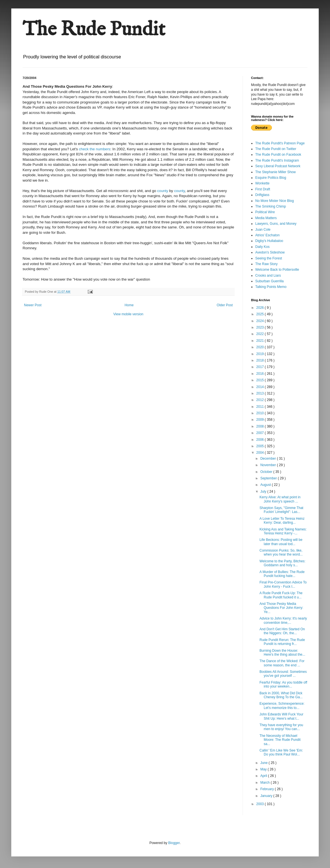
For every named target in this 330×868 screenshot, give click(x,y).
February (268, 789)
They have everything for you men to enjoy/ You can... (281, 727)
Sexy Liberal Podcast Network (278, 166)
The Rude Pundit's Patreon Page (280, 143)
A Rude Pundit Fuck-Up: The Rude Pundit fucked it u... (281, 595)
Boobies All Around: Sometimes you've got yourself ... (283, 674)
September (269, 478)
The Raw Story (266, 264)
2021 (261, 341)
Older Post (225, 305)
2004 (261, 453)
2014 (261, 387)
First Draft (263, 189)
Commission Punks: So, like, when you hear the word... (281, 552)
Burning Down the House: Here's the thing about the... (282, 653)
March (266, 783)
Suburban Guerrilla (269, 281)
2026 (261, 308)
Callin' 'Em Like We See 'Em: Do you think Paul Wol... (281, 752)
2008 (261, 426)
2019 (261, 354)
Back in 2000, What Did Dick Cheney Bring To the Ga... (281, 695)
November (269, 465)
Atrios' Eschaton (267, 235)
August (266, 485)
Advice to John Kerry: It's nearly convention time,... (283, 620)
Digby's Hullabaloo (269, 241)
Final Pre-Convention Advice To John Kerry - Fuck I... (283, 584)
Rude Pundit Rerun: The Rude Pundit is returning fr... (282, 642)
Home (129, 305)
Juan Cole (263, 230)
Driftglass (262, 195)
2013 (261, 393)
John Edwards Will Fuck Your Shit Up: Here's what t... (281, 716)
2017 (261, 367)
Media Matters (266, 218)
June (264, 763)
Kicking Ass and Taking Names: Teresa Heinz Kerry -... (283, 531)
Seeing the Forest (269, 258)
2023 (261, 327)
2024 (261, 321)
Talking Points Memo (271, 287)
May (264, 769)
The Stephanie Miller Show (275, 172)
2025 (261, 314)
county (163, 191)
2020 (261, 347)
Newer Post (33, 305)
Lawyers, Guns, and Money (276, 224)
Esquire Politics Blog (271, 178)
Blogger (174, 843)
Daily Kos (262, 247)
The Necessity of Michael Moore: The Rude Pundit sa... (280, 740)
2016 (261, 374)
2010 (261, 413)
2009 (261, 420)
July (264, 492)
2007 (261, 433)
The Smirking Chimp (271, 206)
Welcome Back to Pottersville (277, 270)
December (269, 459)
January (267, 796)
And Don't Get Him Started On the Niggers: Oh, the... (282, 631)
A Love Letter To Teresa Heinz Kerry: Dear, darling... (282, 521)
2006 (261, 440)
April (264, 776)
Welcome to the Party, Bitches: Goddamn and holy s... (282, 563)
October (267, 472)
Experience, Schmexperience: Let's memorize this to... (282, 706)
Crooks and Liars (268, 276)
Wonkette (262, 183)
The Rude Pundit (94, 30)
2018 (261, 360)
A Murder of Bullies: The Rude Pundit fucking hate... (282, 574)
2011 (261, 407)
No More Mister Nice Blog (275, 201)
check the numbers (95, 149)
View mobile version (128, 314)
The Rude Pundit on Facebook (278, 155)
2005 (261, 446)
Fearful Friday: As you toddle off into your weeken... (283, 684)
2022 (261, 334)
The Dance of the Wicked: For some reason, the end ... (282, 663)
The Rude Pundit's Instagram (277, 160)
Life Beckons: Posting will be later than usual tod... (281, 542)
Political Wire (265, 212)
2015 (261, 380)
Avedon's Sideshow (270, 252)
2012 (261, 400)
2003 (261, 804)
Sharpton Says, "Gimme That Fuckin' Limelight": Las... (281, 510)
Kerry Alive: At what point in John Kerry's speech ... (280, 499)
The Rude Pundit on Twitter (276, 149)
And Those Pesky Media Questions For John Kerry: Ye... (281, 608)
